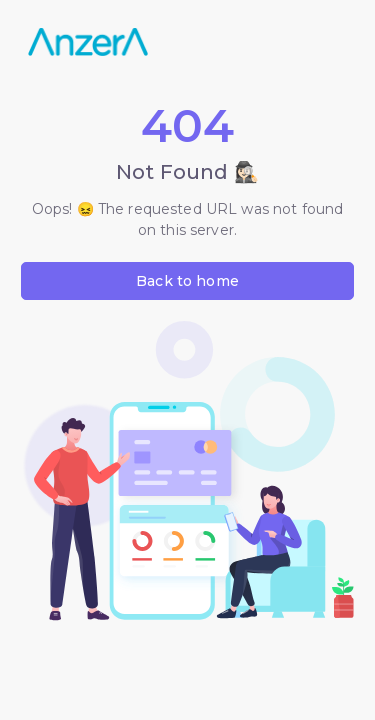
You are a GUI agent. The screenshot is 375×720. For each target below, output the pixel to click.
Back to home (187, 281)
